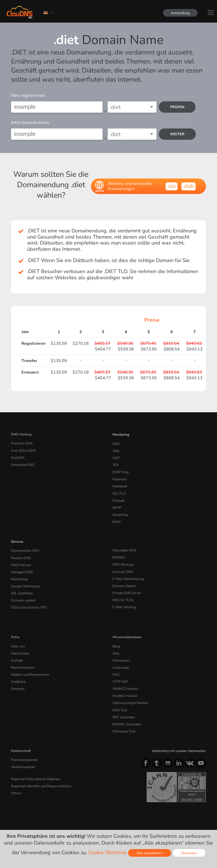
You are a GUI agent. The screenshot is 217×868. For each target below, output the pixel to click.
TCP (115, 463)
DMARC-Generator (126, 712)
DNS (116, 443)
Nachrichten (20, 644)
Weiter (178, 134)
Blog (116, 638)
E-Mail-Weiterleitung (128, 572)
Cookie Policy (91, 818)
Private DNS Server (127, 586)
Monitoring (121, 434)
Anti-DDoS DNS (23, 450)
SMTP (117, 504)
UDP (116, 457)
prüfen (178, 107)
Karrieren (18, 678)
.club (188, 186)
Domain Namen (124, 579)
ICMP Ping (120, 470)
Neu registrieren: (28, 95)
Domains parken (23, 592)
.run (172, 186)
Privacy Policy (60, 818)
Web (116, 450)
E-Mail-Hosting (124, 599)
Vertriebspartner (23, 753)
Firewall (118, 497)
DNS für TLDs (123, 592)
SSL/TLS (119, 490)
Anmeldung (180, 13)
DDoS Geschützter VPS (28, 599)
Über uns (18, 638)
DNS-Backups (123, 559)
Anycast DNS (122, 566)
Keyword (119, 477)
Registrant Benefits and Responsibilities (41, 771)
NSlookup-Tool (123, 718)
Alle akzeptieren (150, 853)
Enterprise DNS (23, 463)
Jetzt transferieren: (30, 123)
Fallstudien (121, 651)
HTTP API (120, 671)
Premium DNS (21, 443)
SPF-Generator (123, 705)
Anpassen (189, 853)
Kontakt (17, 651)
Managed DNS (22, 566)
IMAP (116, 517)
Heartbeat (120, 483)
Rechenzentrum (22, 658)
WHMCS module (125, 678)
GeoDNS (17, 457)
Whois (16, 778)
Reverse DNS (21, 552)
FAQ (116, 664)
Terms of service (26, 818)
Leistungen (121, 658)
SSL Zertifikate (22, 586)
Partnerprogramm (24, 746)
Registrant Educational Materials (35, 765)
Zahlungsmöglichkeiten (130, 691)
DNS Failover (21, 559)
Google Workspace (25, 579)
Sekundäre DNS (124, 545)
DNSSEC (119, 552)
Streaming (120, 511)
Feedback (18, 671)
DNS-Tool (120, 698)
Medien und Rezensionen (30, 664)
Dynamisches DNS (25, 545)
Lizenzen (57, 823)
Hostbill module (124, 684)
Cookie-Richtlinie (108, 852)
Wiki (116, 644)
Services (17, 536)
